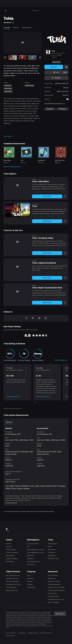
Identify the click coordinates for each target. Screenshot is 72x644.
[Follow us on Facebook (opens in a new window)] (33, 318)
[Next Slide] (40, 57)
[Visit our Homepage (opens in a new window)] (39, 318)
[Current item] (13, 57)
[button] (22, 136)
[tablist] (36, 422)
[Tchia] (17, 210)
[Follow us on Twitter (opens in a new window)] (26, 318)
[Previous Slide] (5, 57)
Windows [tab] (9, 422)
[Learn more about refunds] (67, 84)
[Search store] (6, 10)
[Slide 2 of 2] (37, 403)
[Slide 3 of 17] (32, 57)
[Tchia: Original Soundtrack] (17, 267)
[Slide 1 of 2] (35, 403)
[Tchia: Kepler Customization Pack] (17, 292)
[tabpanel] (36, 445)
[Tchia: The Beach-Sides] (17, 242)
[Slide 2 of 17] (22, 57)
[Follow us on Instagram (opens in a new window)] (46, 318)
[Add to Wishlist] (56, 78)
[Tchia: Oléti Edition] (17, 185)
